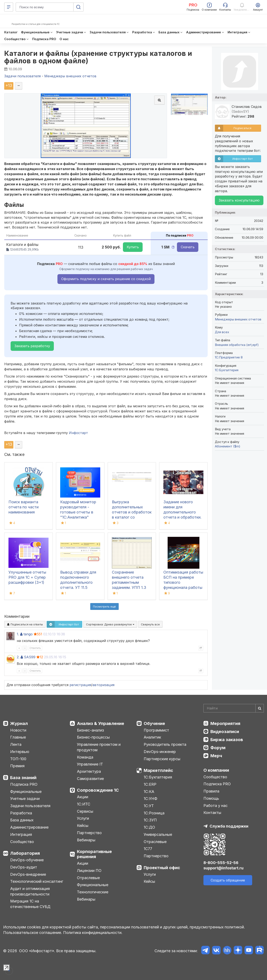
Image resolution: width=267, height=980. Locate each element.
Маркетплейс (158, 770)
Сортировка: (110, 624)
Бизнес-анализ (90, 730)
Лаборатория (25, 853)
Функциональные (26, 792)
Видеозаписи (225, 732)
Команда (85, 757)
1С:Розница (154, 813)
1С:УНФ (150, 799)
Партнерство (89, 833)
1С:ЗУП (150, 820)
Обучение (154, 723)
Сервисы (85, 811)
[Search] (234, 708)
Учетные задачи (25, 799)
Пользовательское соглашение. (33, 933)
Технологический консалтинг (37, 881)
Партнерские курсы (162, 759)
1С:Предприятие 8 (229, 357)
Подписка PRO (24, 784)
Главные (18, 737)
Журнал (19, 723)
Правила (211, 791)
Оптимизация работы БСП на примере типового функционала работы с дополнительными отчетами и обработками (183, 587)
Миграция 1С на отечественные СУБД (30, 904)
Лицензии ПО (89, 871)
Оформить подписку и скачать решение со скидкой (106, 279)
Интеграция (21, 834)
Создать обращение (228, 880)
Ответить (35, 648)
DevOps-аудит (24, 867)
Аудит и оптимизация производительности (30, 891)
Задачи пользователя (30, 806)
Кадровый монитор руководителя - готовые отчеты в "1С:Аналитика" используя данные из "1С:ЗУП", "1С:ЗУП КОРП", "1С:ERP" (80, 517)
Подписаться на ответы (25, 624)
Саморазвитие (90, 779)
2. (18, 657)
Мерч (216, 756)
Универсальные (158, 834)
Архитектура (89, 771)
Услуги (83, 818)
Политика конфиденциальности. (93, 933)
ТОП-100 (18, 759)
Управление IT (90, 764)
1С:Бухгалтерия (158, 777)
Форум (218, 748)
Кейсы (83, 826)
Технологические (93, 892)
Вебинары (86, 840)
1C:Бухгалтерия (227, 370)
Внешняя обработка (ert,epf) (237, 345)
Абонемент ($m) (228, 446)
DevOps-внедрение (28, 874)
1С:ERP (150, 784)
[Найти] (260, 708)
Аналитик (152, 737)
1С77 (148, 849)
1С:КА (149, 792)
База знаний (23, 778)
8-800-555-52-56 (221, 863)
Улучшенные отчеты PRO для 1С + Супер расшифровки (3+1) (27, 577)
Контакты (212, 813)
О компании (216, 770)
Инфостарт (78, 433)
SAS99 (30, 657)
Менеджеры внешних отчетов (238, 319)
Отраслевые (88, 878)
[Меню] (9, 7)
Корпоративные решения (94, 854)
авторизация (103, 685)
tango (28, 634)
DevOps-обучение (27, 860)
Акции (83, 797)
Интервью (20, 752)
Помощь (211, 798)
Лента (16, 744)
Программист (156, 730)
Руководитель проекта (165, 744)
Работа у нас (216, 806)
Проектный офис (162, 868)
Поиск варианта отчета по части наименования (24, 507)
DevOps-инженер (160, 752)
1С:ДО (149, 827)
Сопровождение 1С (98, 790)
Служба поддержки (229, 826)
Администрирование (29, 827)
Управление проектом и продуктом (99, 747)
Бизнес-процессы (93, 737)
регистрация (80, 685)
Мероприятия (225, 723)
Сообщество (22, 842)
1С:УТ (149, 806)
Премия (17, 766)
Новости (18, 730)
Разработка (21, 813)
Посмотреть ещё (104, 606)
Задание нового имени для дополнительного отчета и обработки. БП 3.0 (182, 512)
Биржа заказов (227, 740)
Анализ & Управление (101, 723)
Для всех (222, 332)
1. (18, 634)
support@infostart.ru (223, 868)
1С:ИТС (84, 804)
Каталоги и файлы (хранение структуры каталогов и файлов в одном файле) (98, 57)
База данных (22, 820)
